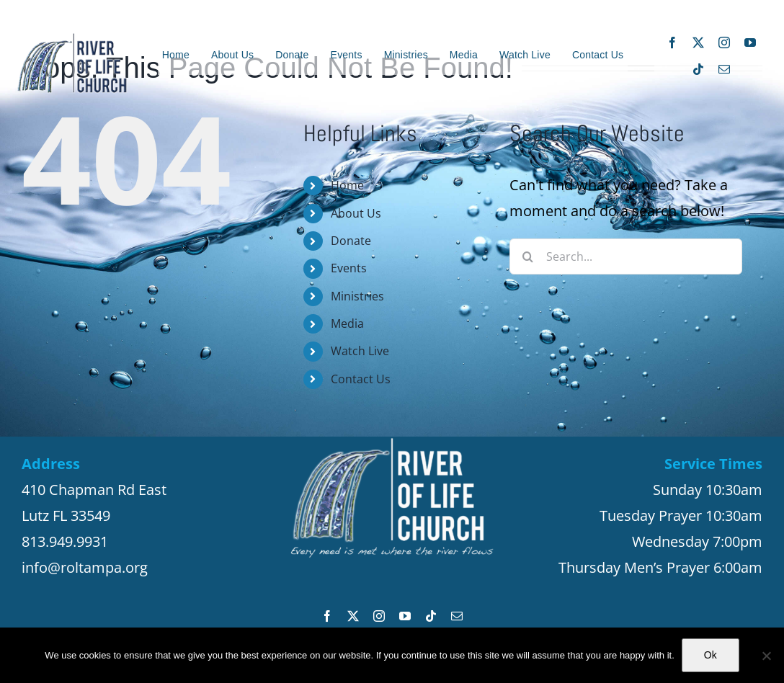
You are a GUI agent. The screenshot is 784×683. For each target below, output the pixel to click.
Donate (351, 241)
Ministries (357, 296)
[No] (766, 656)
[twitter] (698, 43)
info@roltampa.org (85, 567)
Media (347, 323)
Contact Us (361, 379)
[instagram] (724, 43)
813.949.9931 (65, 541)
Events (349, 268)
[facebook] (672, 43)
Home (347, 185)
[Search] (527, 256)
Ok (710, 655)
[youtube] (750, 43)
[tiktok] (698, 69)
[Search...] (626, 256)
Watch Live (360, 351)
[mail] (724, 69)
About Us (356, 213)
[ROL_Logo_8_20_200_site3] (72, 39)
